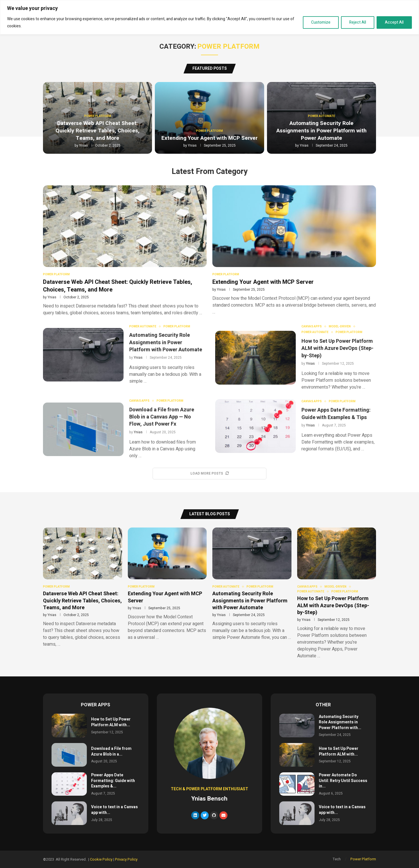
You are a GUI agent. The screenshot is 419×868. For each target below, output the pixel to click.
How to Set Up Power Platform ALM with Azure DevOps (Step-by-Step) (337, 348)
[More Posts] (209, 474)
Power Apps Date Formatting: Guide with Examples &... (113, 781)
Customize (321, 22)
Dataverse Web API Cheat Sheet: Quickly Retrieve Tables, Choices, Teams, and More (97, 131)
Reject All (358, 22)
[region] (209, 17)
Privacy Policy (126, 859)
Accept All (394, 22)
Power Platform (363, 859)
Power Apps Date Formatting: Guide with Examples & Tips (336, 414)
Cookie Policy (101, 859)
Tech (337, 859)
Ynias (84, 145)
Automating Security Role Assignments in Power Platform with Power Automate (322, 131)
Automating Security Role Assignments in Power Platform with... (340, 722)
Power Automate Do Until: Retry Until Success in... (343, 781)
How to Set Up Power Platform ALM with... (111, 722)
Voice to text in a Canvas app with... (114, 810)
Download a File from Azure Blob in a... (111, 751)
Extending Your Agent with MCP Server (209, 138)
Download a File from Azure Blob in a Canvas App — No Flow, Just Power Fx (162, 417)
